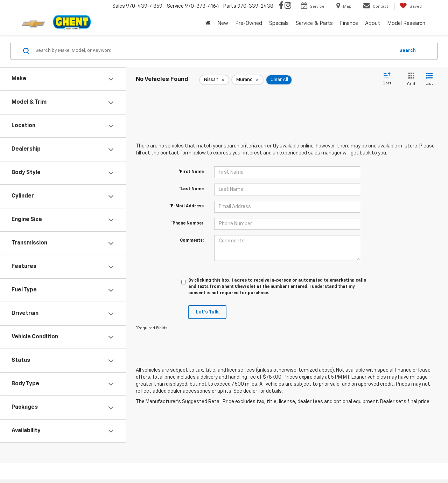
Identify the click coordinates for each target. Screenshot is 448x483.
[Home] (208, 23)
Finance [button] (349, 23)
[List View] (429, 80)
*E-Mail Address (187, 206)
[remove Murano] (247, 80)
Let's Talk (207, 312)
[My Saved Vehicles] (411, 6)
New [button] (223, 23)
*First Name (191, 172)
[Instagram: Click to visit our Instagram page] (288, 6)
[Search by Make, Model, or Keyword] (214, 51)
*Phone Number (187, 223)
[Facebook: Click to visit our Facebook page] (281, 6)
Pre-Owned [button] (249, 23)
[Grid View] (410, 80)
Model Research (406, 23)
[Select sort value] (389, 79)
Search (408, 51)
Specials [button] (279, 23)
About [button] (373, 23)
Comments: (192, 241)
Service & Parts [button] (314, 23)
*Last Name (191, 189)
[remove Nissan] (214, 80)
